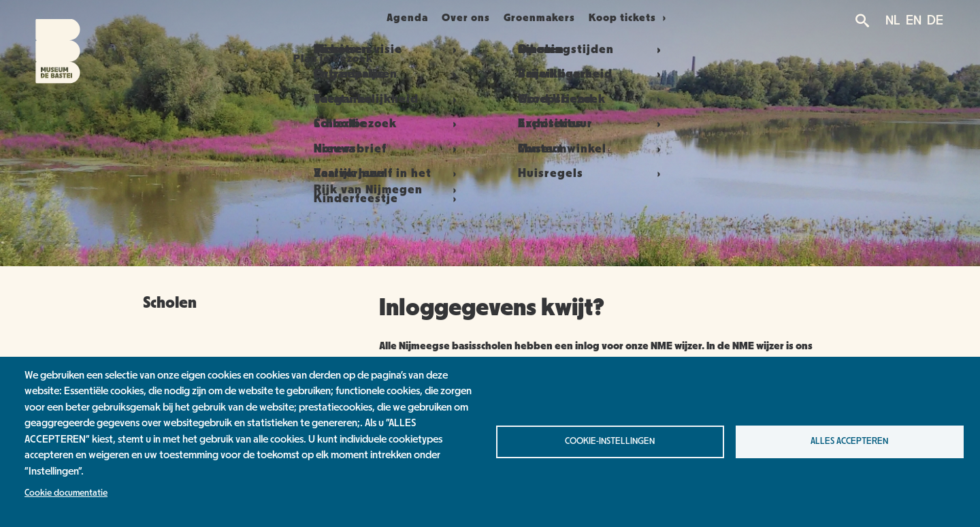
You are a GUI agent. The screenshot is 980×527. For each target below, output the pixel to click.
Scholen (170, 303)
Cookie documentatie (66, 493)
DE (935, 20)
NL (893, 20)
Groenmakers (563, 18)
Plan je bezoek (307, 18)
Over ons (474, 18)
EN (914, 20)
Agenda (399, 18)
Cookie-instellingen (610, 441)
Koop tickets (657, 18)
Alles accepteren (849, 441)
